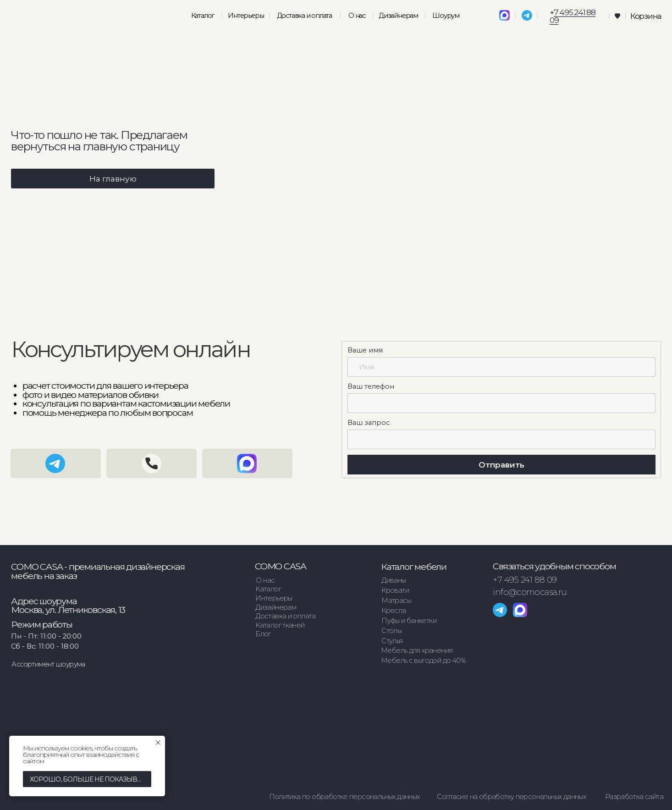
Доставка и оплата (304, 16)
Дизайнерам (398, 16)
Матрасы (396, 601)
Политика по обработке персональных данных (344, 797)
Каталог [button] (203, 16)
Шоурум (446, 16)
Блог (263, 634)
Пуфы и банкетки (409, 621)
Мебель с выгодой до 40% (423, 661)
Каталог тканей (280, 625)
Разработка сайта (634, 797)
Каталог (268, 589)
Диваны (394, 580)
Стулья (392, 641)
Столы (391, 631)
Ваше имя (365, 350)
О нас (357, 16)
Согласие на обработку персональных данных (511, 797)
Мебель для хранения (417, 650)
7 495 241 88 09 (573, 16)
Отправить (501, 465)
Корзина (646, 16)
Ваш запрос (369, 423)
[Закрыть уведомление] (158, 743)
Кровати (395, 590)
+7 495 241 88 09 (525, 580)
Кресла (394, 611)
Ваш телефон (371, 386)
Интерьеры (246, 16)
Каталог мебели (414, 567)
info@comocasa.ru (530, 592)
